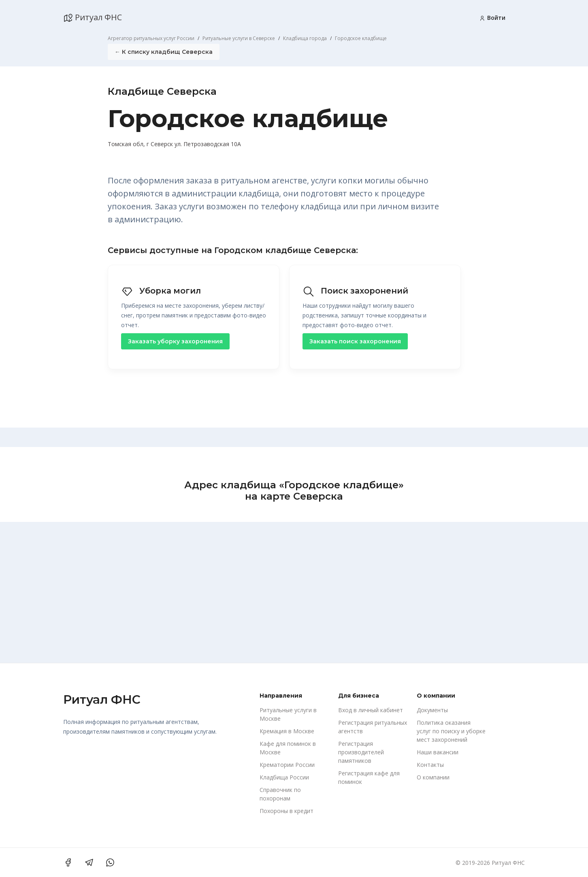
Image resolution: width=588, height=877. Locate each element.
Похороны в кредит (287, 811)
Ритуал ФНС (93, 17)
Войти (492, 18)
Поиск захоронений (356, 291)
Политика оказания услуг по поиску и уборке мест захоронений (451, 731)
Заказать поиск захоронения (355, 341)
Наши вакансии (438, 752)
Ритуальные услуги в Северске (239, 38)
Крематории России (287, 765)
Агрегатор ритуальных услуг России (151, 38)
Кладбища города (305, 38)
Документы (432, 710)
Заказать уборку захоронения (175, 341)
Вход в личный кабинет (371, 710)
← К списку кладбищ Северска (164, 52)
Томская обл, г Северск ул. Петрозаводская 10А (174, 144)
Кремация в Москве (287, 731)
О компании (433, 777)
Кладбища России (284, 777)
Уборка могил (162, 291)
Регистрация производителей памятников (361, 752)
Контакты (430, 765)
